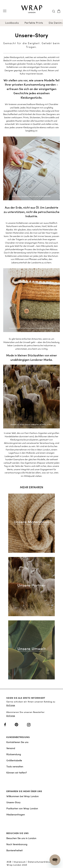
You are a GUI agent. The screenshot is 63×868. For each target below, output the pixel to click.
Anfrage (11, 705)
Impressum (20, 862)
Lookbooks (12, 23)
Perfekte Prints (34, 23)
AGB (9, 862)
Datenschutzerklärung (40, 862)
